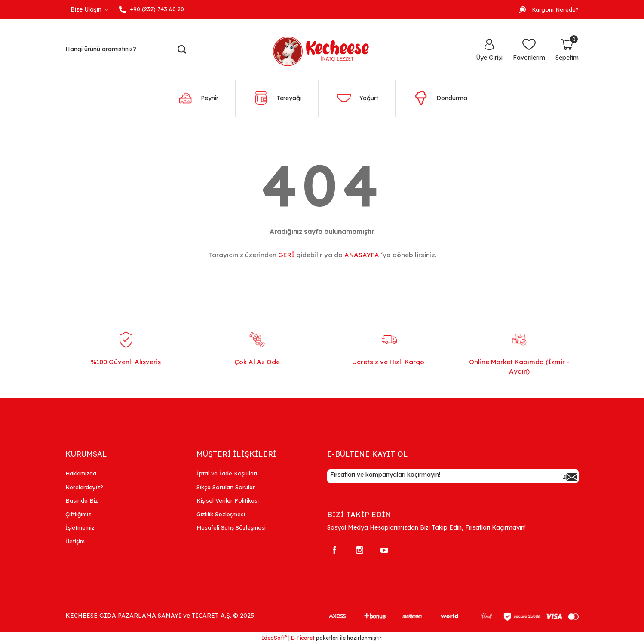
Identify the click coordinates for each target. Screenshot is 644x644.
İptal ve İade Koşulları (227, 473)
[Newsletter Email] (453, 476)
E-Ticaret (303, 638)
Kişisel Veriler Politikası (228, 500)
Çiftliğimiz (78, 514)
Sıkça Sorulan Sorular (226, 487)
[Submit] (570, 476)
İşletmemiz (80, 527)
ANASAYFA (362, 255)
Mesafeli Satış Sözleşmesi (231, 527)
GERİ (286, 255)
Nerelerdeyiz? (84, 487)
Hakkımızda (81, 473)
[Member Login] (489, 49)
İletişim (75, 541)
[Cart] (567, 49)
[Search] (126, 49)
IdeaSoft (274, 638)
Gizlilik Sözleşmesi (221, 514)
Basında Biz (82, 500)
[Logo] (326, 49)
